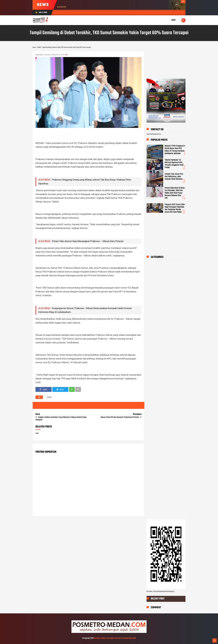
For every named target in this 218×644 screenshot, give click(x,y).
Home (174, 20)
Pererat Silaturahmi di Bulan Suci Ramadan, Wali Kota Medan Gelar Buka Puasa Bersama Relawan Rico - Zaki (175, 193)
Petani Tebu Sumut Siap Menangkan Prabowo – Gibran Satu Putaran (88, 241)
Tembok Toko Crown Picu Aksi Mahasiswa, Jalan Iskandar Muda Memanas (174, 177)
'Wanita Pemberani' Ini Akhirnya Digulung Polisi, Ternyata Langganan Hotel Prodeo (174, 164)
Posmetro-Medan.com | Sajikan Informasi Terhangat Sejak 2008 (115, 638)
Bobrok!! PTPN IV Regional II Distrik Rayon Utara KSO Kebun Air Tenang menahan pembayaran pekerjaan (175, 150)
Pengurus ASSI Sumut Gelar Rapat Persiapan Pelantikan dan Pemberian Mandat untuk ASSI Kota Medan (175, 208)
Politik (49, 397)
